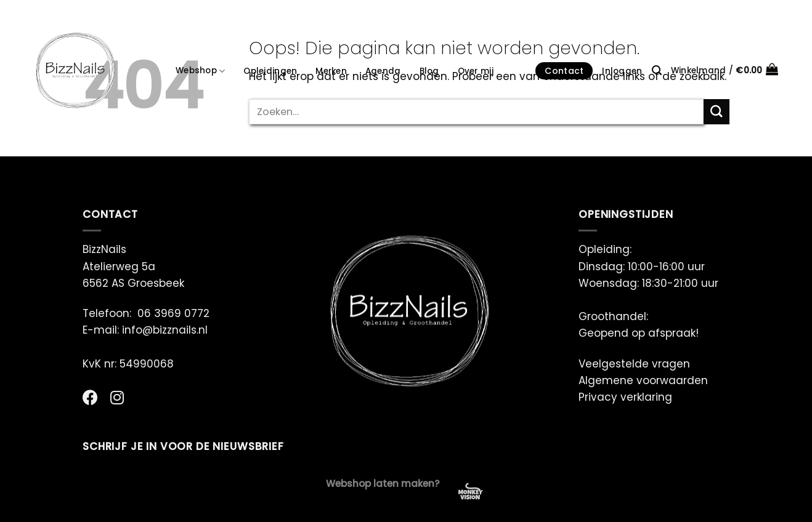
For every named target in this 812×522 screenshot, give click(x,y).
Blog (429, 71)
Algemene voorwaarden (643, 380)
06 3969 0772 (173, 313)
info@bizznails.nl (166, 330)
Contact (564, 71)
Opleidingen (270, 71)
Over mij (476, 71)
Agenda (383, 71)
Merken (331, 71)
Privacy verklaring (625, 397)
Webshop (200, 71)
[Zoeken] (657, 70)
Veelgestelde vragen (634, 364)
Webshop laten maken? (383, 484)
